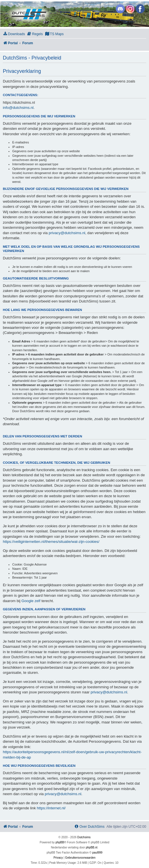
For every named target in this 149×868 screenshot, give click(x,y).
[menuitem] (14, 34)
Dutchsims (84, 837)
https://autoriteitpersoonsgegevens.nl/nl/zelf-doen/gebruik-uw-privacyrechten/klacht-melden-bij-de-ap (72, 754)
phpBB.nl (92, 847)
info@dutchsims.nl (18, 108)
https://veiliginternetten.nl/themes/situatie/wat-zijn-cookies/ (51, 542)
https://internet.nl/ (51, 808)
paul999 (98, 853)
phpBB (60, 842)
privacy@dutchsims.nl (67, 233)
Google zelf (31, 601)
